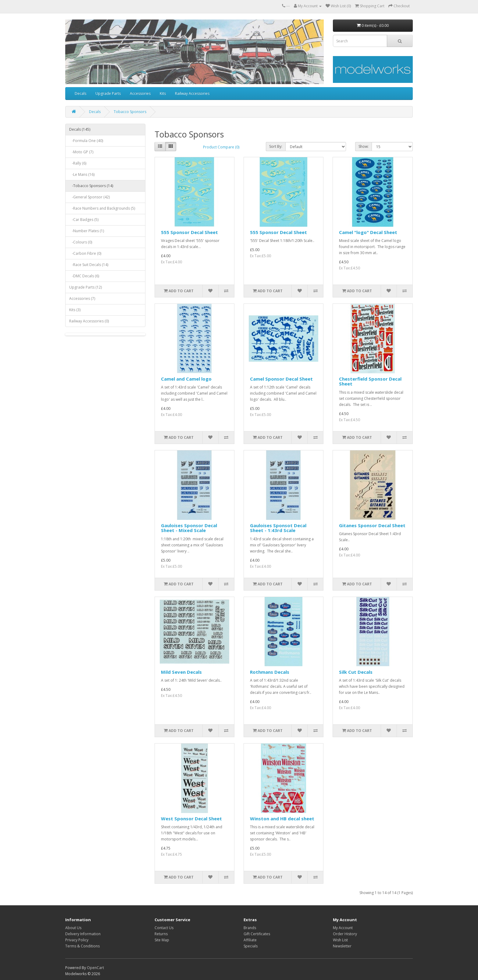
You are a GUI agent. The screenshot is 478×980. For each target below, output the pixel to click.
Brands (250, 928)
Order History (345, 934)
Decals (80, 93)
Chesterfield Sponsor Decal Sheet (370, 381)
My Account (343, 928)
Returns (161, 934)
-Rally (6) (78, 163)
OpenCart (95, 968)
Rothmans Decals (270, 672)
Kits (163, 93)
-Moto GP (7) (81, 152)
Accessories (140, 93)
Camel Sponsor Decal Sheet (281, 379)
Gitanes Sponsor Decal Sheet (372, 525)
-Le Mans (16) (82, 174)
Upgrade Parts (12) (86, 287)
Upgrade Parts (108, 93)
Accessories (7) (82, 298)
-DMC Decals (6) (84, 276)
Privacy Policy (77, 940)
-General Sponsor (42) (89, 197)
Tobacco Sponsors (130, 112)
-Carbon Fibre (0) (85, 253)
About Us (73, 928)
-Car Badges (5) (84, 220)
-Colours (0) (81, 242)
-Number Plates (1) (87, 231)
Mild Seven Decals (181, 672)
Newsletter (342, 946)
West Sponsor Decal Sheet (191, 818)
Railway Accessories (192, 93)
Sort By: (276, 146)
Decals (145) (80, 129)
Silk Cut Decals (356, 672)
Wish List (340, 940)
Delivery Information (83, 934)
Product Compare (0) (221, 147)
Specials (251, 946)
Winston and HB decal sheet (282, 818)
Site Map (162, 940)
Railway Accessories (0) (89, 321)
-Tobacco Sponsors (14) (91, 186)
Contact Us (164, 928)
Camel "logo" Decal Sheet (368, 232)
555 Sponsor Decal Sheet (189, 232)
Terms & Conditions (82, 946)
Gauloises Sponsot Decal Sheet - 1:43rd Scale (278, 528)
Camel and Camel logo (186, 379)
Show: (364, 146)
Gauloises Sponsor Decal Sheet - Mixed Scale (189, 528)
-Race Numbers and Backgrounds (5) (102, 208)
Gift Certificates (257, 934)
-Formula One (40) (86, 141)
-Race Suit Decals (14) (89, 265)
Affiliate (250, 940)
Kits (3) (75, 310)
